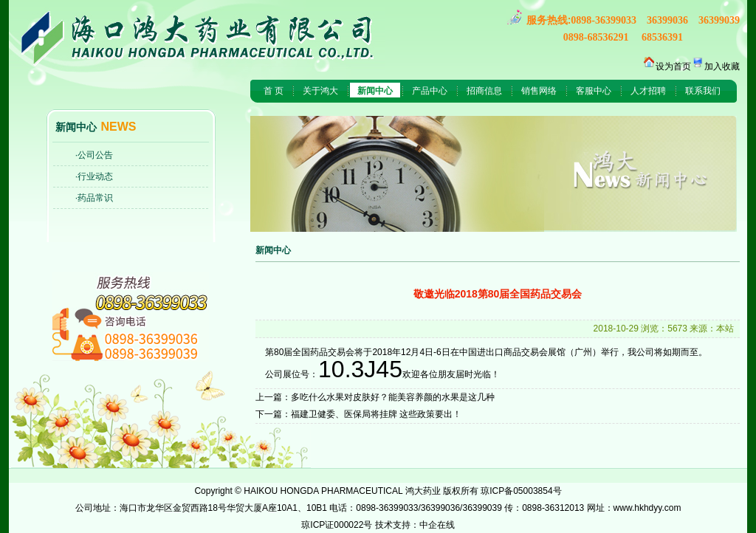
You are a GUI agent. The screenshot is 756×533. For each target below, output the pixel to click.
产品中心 (430, 91)
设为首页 (673, 66)
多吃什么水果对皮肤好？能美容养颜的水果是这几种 (393, 397)
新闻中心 (375, 91)
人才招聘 (648, 91)
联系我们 (703, 91)
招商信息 (484, 91)
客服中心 (594, 91)
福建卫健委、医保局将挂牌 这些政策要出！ (376, 414)
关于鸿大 (320, 91)
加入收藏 (722, 66)
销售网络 (539, 91)
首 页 (274, 91)
